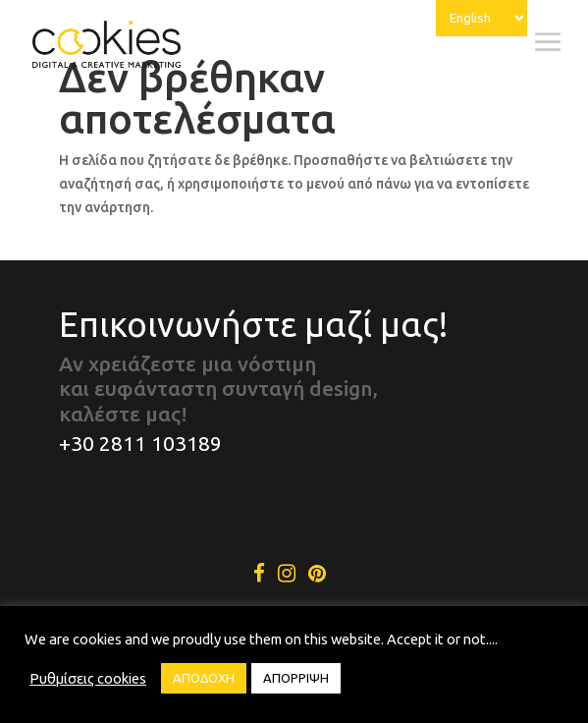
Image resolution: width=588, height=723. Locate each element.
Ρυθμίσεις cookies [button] (88, 678)
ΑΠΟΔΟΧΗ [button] (204, 678)
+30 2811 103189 (140, 443)
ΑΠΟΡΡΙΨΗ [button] (296, 678)
